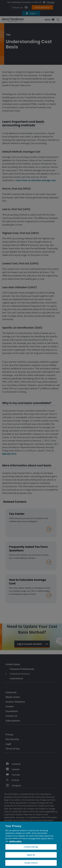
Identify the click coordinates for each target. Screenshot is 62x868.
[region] (31, 845)
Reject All (31, 855)
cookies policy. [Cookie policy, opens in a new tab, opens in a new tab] (15, 841)
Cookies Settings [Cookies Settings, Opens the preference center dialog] (31, 847)
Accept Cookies (31, 863)
